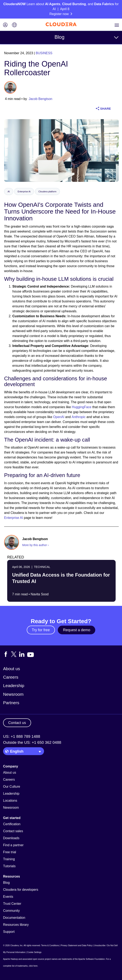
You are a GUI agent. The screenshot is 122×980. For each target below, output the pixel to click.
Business (44, 53)
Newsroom (13, 694)
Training (9, 859)
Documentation (14, 918)
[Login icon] (5, 25)
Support (9, 932)
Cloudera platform (47, 192)
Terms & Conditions (50, 945)
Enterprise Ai (24, 192)
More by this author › (35, 545)
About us (12, 669)
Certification (12, 824)
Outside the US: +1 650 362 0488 (32, 742)
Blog (59, 37)
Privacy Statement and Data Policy (77, 945)
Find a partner (13, 845)
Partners (11, 703)
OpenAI (59, 417)
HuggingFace (82, 407)
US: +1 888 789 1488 (22, 736)
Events (8, 897)
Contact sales (13, 831)
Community (11, 911)
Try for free (41, 630)
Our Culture (12, 787)
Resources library (16, 925)
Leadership (14, 686)
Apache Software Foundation (91, 959)
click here (33, 966)
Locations (10, 801)
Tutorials (9, 866)
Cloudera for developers (21, 890)
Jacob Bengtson (40, 99)
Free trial (10, 852)
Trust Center (12, 904)
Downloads (11, 838)
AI (9, 192)
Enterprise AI (14, 518)
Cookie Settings (34, 952)
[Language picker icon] (14, 25)
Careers (11, 677)
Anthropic (79, 417)
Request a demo (77, 630)
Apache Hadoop (10, 959)
